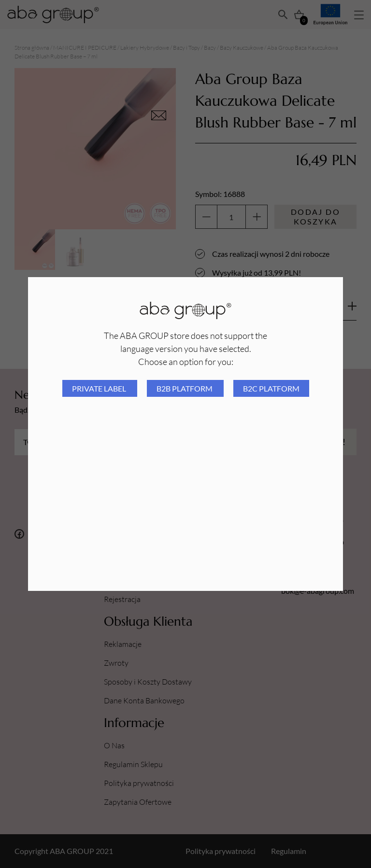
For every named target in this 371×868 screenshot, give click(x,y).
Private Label (100, 388)
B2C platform (271, 388)
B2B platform (185, 388)
